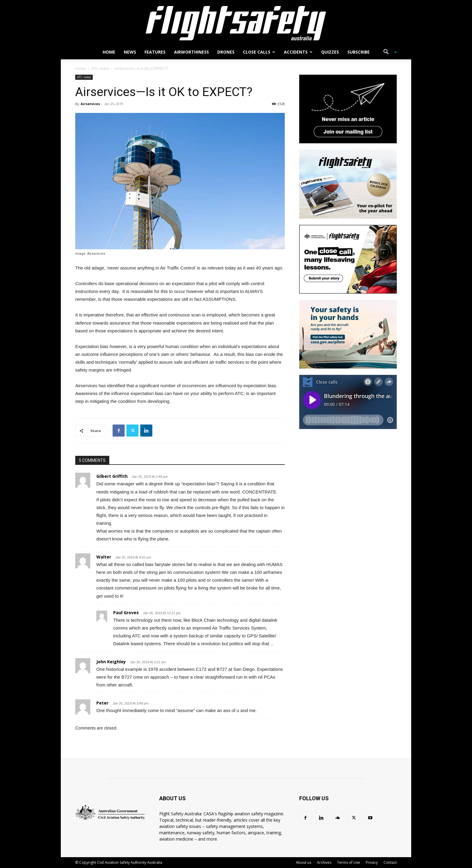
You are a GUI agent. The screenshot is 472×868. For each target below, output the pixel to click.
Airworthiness (191, 52)
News (130, 52)
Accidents (298, 52)
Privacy (372, 862)
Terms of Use (349, 862)
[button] (388, 53)
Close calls (259, 52)
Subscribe (359, 52)
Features (155, 52)
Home (109, 52)
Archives (324, 862)
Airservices (90, 104)
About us (304, 862)
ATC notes (100, 68)
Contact (390, 862)
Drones (226, 52)
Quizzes (330, 52)
